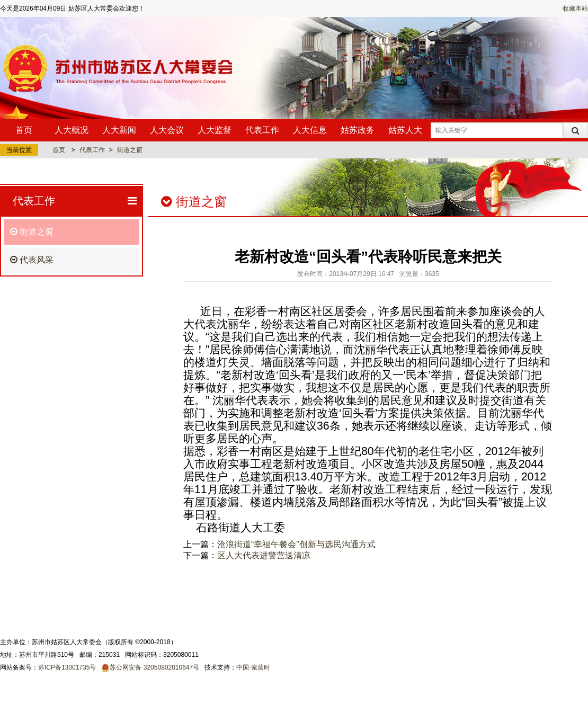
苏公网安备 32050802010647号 (154, 667)
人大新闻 (119, 130)
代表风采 (32, 260)
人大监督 (215, 130)
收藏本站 (575, 8)
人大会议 (167, 130)
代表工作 (262, 130)
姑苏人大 (405, 130)
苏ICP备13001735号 (67, 667)
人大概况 (72, 130)
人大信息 (310, 130)
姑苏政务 (358, 130)
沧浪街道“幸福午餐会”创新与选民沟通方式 (296, 544)
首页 (24, 130)
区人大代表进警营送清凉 (264, 555)
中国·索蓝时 (253, 667)
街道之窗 (130, 150)
